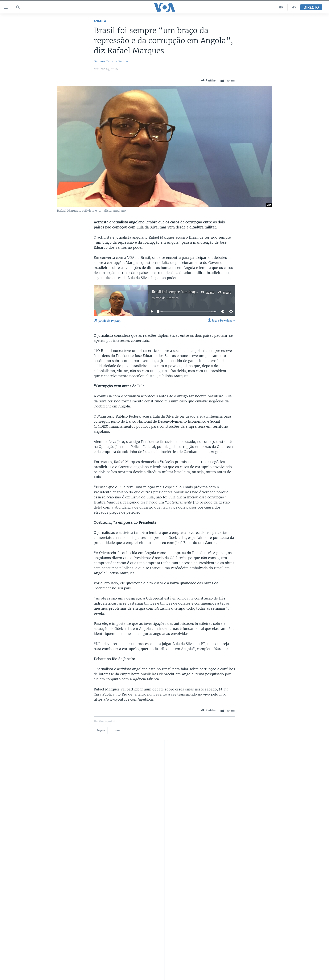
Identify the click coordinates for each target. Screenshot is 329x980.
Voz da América (167, 298)
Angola (100, 21)
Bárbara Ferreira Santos (111, 61)
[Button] (208, 81)
